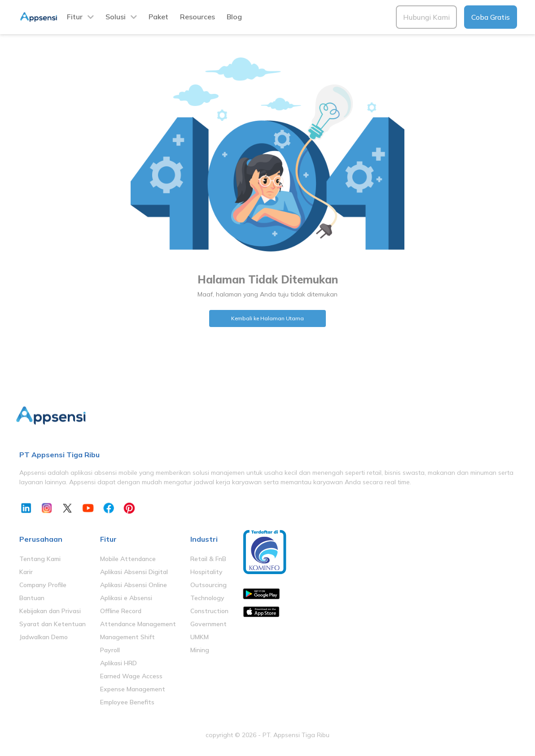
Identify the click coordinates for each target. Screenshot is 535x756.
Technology (207, 598)
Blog (234, 17)
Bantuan (32, 598)
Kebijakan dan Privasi (50, 611)
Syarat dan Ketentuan (53, 624)
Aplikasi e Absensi (126, 598)
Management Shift (127, 637)
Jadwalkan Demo (44, 637)
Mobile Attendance (128, 559)
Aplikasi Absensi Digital (134, 572)
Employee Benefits (127, 702)
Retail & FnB (208, 559)
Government (208, 624)
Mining (200, 650)
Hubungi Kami (426, 17)
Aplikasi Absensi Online (134, 585)
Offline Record (121, 611)
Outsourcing (208, 585)
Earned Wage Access (131, 676)
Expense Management (133, 689)
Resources (197, 17)
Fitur (75, 17)
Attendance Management (138, 624)
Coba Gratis (491, 17)
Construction (209, 611)
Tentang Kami (40, 559)
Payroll (110, 650)
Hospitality (206, 572)
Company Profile (43, 585)
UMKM (200, 637)
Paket (158, 17)
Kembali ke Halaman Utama (267, 318)
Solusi (116, 17)
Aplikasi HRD (118, 663)
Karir (26, 572)
